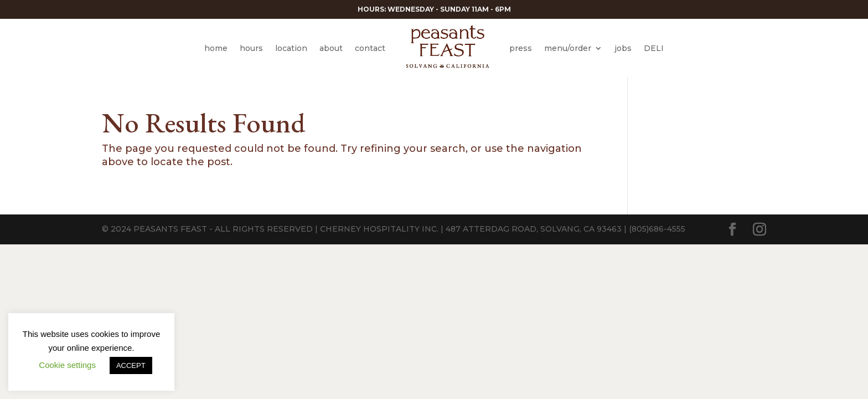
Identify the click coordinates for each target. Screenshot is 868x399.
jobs (623, 48)
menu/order (568, 48)
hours (251, 48)
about (331, 48)
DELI (654, 48)
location (291, 48)
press (521, 48)
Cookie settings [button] (67, 365)
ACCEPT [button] (131, 365)
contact (370, 48)
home (216, 48)
